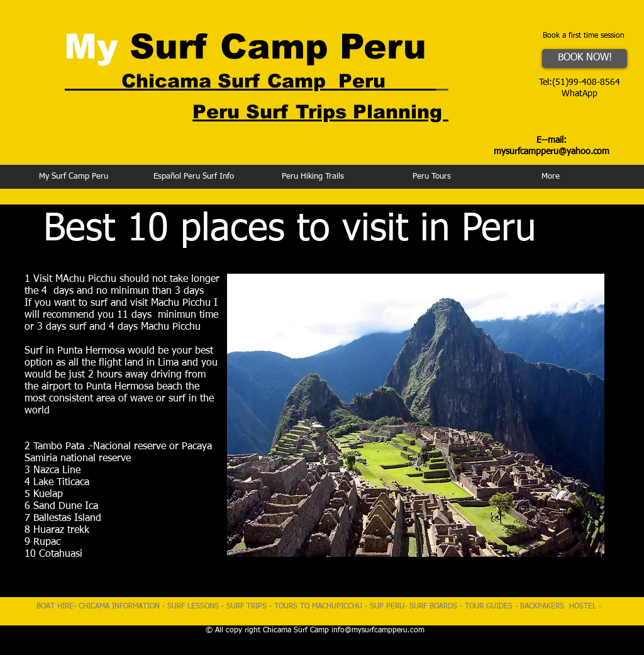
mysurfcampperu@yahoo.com (552, 152)
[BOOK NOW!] (585, 59)
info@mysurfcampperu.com (378, 630)
